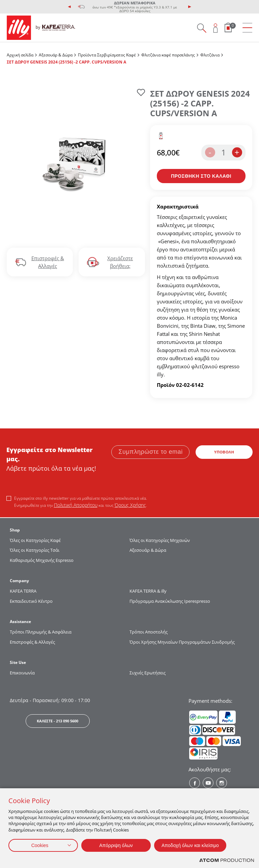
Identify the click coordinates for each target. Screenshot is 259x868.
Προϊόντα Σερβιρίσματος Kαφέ (107, 55)
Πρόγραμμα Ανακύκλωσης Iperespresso (170, 601)
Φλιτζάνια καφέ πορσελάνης (168, 55)
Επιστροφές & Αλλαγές (32, 642)
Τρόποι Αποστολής (149, 632)
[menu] (247, 28)
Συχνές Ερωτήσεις (148, 673)
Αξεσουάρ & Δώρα (56, 55)
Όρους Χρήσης (130, 505)
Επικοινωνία (22, 673)
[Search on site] (202, 28)
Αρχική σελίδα (20, 55)
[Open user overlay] (216, 28)
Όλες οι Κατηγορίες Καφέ (35, 540)
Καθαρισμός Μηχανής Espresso (42, 560)
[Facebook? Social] (195, 783)
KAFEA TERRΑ (23, 591)
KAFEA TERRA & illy (148, 591)
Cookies (40, 845)
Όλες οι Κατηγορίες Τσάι (35, 550)
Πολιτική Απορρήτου (76, 505)
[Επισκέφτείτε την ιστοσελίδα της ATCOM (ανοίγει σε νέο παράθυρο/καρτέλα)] (227, 860)
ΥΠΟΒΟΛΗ (224, 452)
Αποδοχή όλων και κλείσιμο (190, 845)
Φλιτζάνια (210, 55)
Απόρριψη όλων (116, 845)
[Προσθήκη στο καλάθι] (201, 176)
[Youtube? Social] (208, 783)
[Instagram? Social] (222, 783)
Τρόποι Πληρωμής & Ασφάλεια (41, 632)
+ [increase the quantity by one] (237, 152)
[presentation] (69, 7)
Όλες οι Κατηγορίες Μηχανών (160, 540)
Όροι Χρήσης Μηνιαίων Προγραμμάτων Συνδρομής (183, 642)
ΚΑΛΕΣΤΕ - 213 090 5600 (57, 721)
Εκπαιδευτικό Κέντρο (31, 601)
